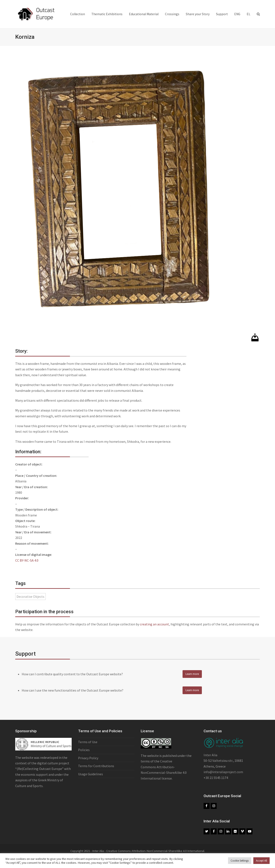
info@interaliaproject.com (223, 774)
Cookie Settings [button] (240, 861)
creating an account (154, 624)
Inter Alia (210, 757)
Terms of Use (88, 744)
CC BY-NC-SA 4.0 (27, 560)
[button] (258, 14)
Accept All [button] (261, 861)
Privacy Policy (88, 760)
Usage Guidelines (91, 776)
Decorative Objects (30, 597)
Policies (84, 752)
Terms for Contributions (96, 768)
